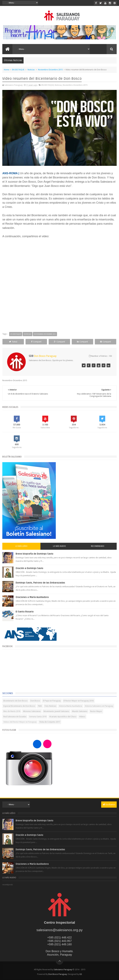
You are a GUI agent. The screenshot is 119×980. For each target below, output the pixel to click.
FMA (40, 706)
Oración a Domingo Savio (29, 568)
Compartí (36, 342)
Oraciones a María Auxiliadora (32, 597)
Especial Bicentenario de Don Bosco (19, 706)
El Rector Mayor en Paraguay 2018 (79, 701)
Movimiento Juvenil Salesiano (56, 711)
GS (81, 974)
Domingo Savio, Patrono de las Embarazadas (40, 583)
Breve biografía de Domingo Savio (34, 554)
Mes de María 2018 (12, 711)
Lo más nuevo (59, 546)
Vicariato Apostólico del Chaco (63, 717)
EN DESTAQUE (18, 70)
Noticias (31, 70)
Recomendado (98, 546)
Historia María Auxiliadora (71, 706)
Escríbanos (109, 804)
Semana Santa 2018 (38, 717)
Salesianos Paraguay (63, 969)
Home (7, 70)
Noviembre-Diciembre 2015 (50, 70)
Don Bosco (35, 701)
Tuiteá (13, 342)
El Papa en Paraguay (52, 701)
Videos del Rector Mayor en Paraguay (20, 722)
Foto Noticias (50, 706)
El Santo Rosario (25, 612)
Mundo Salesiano (80, 711)
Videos (82, 717)
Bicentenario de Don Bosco (15, 701)
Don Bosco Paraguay (58, 974)
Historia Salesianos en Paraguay (99, 706)
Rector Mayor (96, 711)
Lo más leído (21, 546)
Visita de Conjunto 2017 (50, 722)
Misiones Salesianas (32, 711)
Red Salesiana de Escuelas (15, 717)
